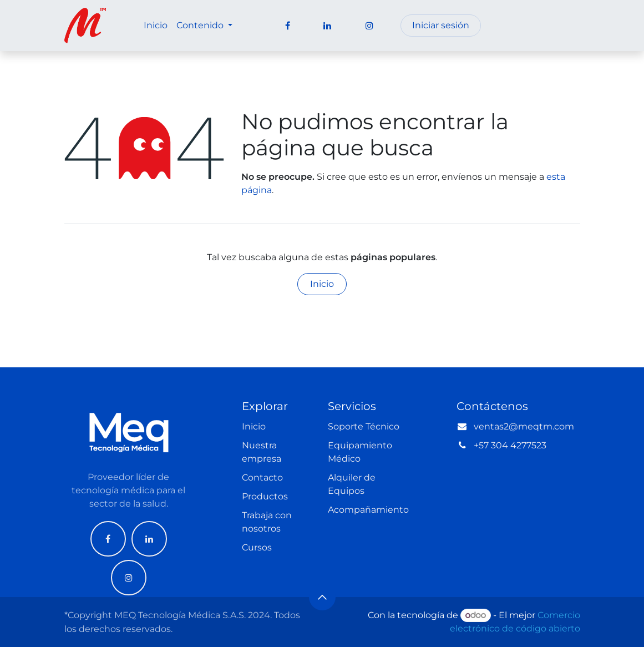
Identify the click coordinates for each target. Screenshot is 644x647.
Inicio (322, 284)
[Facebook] (108, 539)
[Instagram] (129, 578)
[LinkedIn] (149, 539)
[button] (322, 597)
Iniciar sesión (441, 25)
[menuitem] (156, 26)
